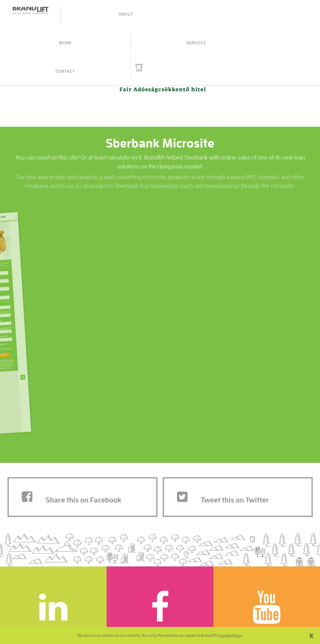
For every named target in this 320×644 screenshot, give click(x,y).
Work (152, 10)
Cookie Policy (230, 635)
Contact (274, 10)
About (91, 10)
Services (213, 10)
